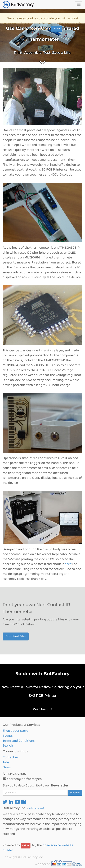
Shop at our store (15, 731)
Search (8, 746)
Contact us (11, 757)
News (7, 767)
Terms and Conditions (19, 741)
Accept (56, 29)
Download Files (16, 636)
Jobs (6, 762)
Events (8, 736)
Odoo (26, 846)
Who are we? (36, 808)
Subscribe (75, 793)
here (68, 564)
